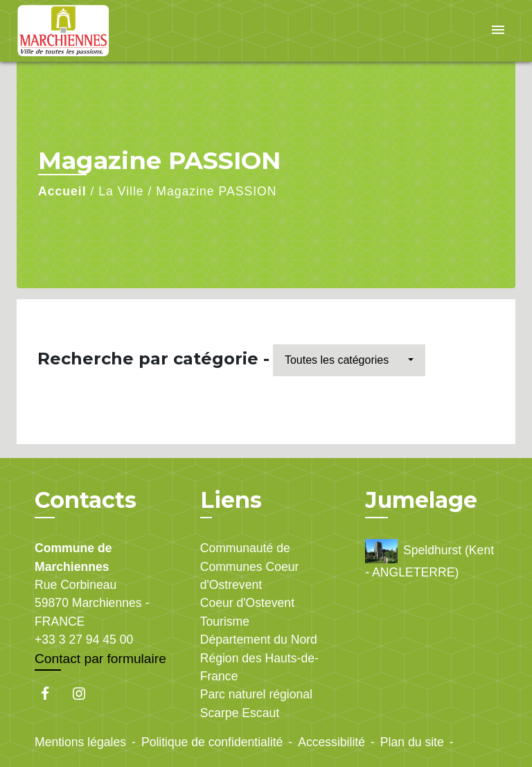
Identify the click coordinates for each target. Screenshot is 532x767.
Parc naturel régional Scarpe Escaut (256, 703)
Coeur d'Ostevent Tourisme (247, 612)
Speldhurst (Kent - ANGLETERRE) (429, 559)
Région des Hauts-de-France (259, 667)
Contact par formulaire (100, 659)
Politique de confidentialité (212, 742)
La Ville (121, 191)
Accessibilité (331, 742)
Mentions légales (80, 742)
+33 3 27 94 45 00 (84, 640)
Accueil (62, 191)
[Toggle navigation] (498, 31)
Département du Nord (259, 640)
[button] (349, 360)
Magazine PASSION (216, 191)
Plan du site (412, 742)
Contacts (86, 500)
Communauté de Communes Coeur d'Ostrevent (250, 566)
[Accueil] (69, 31)
